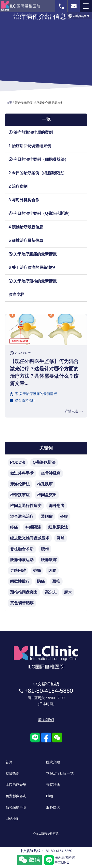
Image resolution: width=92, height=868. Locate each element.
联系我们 (46, 720)
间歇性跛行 (20, 581)
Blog (50, 796)
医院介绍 (53, 762)
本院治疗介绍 (16, 785)
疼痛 (14, 527)
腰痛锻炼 (49, 560)
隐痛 (41, 581)
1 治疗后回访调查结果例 (30, 146)
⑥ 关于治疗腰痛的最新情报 (33, 254)
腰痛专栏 (16, 295)
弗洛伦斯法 (20, 484)
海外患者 (57, 506)
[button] (80, 16)
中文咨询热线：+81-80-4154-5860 (46, 851)
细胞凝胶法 (58, 527)
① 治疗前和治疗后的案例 (31, 132)
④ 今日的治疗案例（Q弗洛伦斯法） (40, 213)
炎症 (64, 516)
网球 (61, 538)
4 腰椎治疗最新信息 (26, 227)
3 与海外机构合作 (24, 200)
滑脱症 (47, 516)
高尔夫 (51, 592)
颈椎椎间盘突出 (24, 592)
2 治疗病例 (18, 186)
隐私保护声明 (16, 807)
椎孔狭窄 (45, 484)
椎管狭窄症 (20, 495)
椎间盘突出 (47, 495)
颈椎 (56, 581)
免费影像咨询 (16, 796)
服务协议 (53, 807)
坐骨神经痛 (51, 473)
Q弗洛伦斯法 (44, 462)
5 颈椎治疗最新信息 (26, 240)
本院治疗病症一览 (60, 773)
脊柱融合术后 (22, 549)
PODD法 (18, 462)
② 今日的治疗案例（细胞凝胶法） (39, 159)
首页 (9, 762)
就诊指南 (13, 773)
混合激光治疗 (25, 400)
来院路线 (53, 785)
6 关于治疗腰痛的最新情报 (32, 268)
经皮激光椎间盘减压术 (30, 538)
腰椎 (45, 549)
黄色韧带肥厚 (22, 603)
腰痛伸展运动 (22, 560)
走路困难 (18, 571)
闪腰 (52, 571)
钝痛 (37, 571)
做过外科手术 (22, 473)
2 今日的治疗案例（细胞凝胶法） (38, 173)
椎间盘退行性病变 (26, 506)
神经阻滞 (33, 527)
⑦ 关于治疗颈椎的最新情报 (33, 281)
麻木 (68, 592)
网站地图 (13, 819)
